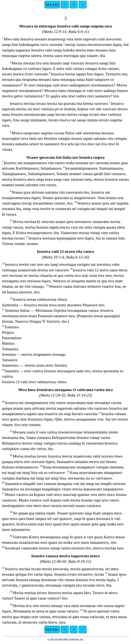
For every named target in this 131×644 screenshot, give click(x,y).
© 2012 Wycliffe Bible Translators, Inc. (65, 639)
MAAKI (52, 5)
